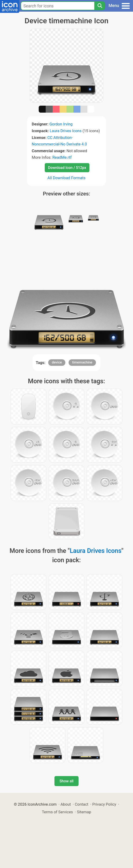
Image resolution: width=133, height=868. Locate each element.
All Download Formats (67, 178)
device (57, 362)
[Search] (100, 6)
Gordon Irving (61, 124)
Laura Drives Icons (66, 131)
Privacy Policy (104, 804)
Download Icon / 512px (67, 168)
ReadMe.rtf (62, 157)
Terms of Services (57, 812)
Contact (82, 804)
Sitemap (84, 812)
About (66, 804)
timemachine (82, 362)
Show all (66, 781)
